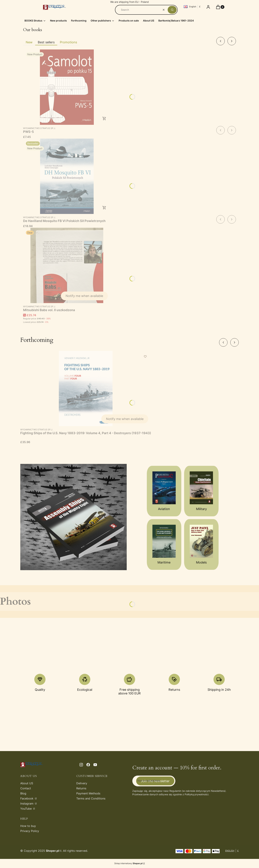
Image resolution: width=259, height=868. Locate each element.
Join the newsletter (155, 781)
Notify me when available (84, 296)
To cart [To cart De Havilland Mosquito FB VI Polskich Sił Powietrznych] (104, 208)
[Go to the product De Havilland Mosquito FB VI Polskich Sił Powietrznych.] (67, 176)
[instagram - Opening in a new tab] (81, 765)
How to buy (28, 826)
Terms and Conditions (91, 798)
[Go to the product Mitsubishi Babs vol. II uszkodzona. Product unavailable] (67, 265)
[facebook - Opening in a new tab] (88, 765)
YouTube (26, 809)
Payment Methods (88, 793)
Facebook (27, 798)
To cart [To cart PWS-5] (104, 119)
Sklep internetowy (128, 863)
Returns (81, 788)
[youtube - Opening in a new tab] (95, 765)
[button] (172, 10)
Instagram (27, 804)
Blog (23, 793)
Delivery (82, 783)
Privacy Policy (30, 831)
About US (27, 783)
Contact (26, 788)
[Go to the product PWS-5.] (67, 87)
